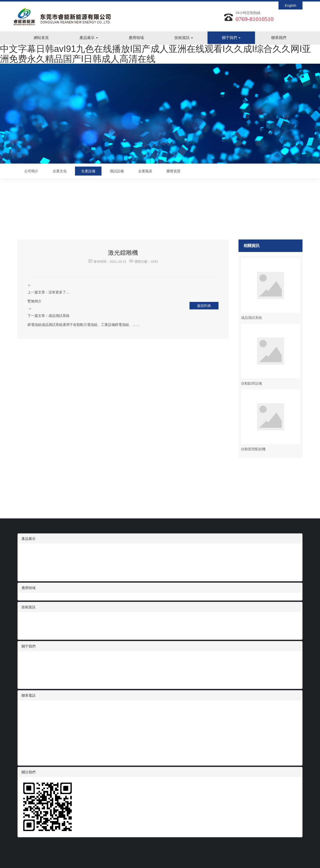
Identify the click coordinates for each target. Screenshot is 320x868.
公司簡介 (31, 171)
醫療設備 (28, 560)
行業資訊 (28, 618)
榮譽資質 (173, 171)
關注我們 (28, 772)
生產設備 (88, 171)
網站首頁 (41, 38)
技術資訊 (184, 38)
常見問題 (28, 633)
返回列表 (204, 306)
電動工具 (28, 565)
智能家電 (28, 555)
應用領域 (136, 38)
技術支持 (28, 628)
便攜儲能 (28, 570)
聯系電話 (28, 695)
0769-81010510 (254, 19)
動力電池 (28, 575)
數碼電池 (28, 550)
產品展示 (89, 38)
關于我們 (231, 38)
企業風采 (145, 171)
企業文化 (60, 171)
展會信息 (28, 623)
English (290, 5)
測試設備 (117, 171)
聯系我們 (279, 38)
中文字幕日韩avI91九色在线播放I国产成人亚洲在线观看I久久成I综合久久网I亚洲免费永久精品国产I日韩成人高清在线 (155, 54)
